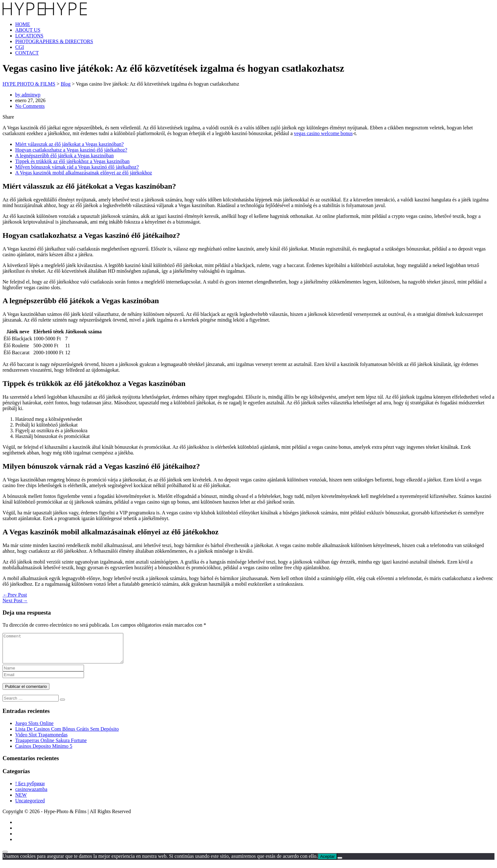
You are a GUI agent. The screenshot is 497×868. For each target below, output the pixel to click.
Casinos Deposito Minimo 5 (44, 752)
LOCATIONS (29, 36)
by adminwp (28, 95)
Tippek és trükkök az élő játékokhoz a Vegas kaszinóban (72, 161)
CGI (20, 47)
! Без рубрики (30, 789)
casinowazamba (31, 795)
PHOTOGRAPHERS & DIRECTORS (54, 41)
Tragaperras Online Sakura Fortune (51, 746)
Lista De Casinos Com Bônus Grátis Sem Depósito (67, 735)
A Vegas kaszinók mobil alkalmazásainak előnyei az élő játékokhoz (84, 173)
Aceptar (327, 862)
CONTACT (27, 53)
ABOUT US (28, 30)
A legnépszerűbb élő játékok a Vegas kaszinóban (65, 156)
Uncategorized (30, 806)
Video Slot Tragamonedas (41, 740)
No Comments (30, 106)
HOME (23, 24)
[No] (340, 864)
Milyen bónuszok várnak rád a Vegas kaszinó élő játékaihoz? (77, 167)
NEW (21, 801)
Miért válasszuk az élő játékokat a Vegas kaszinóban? (69, 144)
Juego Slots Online (34, 729)
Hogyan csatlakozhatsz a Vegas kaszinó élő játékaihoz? (71, 150)
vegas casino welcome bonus (323, 133)
